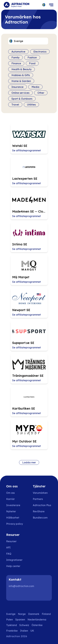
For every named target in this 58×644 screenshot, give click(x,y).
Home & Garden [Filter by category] (21, 81)
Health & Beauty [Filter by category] (21, 69)
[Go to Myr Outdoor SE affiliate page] (29, 434)
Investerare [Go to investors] (13, 505)
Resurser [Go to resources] (11, 541)
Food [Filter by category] (32, 63)
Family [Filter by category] (15, 57)
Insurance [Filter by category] (17, 87)
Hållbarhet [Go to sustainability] (13, 518)
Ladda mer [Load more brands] (29, 462)
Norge (22, 614)
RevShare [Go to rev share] (39, 511)
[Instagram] (22, 594)
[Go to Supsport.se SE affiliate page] (29, 336)
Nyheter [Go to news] (11, 511)
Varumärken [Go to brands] (40, 493)
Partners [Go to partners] (38, 499)
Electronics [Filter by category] (40, 52)
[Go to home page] (16, 5)
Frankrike (12, 631)
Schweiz (24, 625)
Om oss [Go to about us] (10, 493)
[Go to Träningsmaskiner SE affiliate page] (29, 369)
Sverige (11, 614)
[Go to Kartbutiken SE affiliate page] (29, 402)
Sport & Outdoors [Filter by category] (22, 99)
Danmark (34, 614)
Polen (10, 620)
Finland (46, 614)
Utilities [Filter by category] (31, 105)
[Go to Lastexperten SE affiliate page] (29, 172)
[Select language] (44, 5)
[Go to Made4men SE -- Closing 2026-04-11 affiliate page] (29, 204)
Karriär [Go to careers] (10, 499)
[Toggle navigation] (51, 5)
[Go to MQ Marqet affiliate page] (29, 270)
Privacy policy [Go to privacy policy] (15, 524)
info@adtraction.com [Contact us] (21, 586)
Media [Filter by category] (35, 87)
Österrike (37, 625)
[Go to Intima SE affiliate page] (29, 237)
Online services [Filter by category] (20, 93)
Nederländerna (37, 620)
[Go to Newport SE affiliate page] (29, 303)
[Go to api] (15, 547)
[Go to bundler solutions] (42, 518)
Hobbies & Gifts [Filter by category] (21, 75)
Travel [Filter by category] (15, 105)
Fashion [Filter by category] (32, 57)
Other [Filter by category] (41, 93)
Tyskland (12, 625)
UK (32, 631)
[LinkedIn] (12, 594)
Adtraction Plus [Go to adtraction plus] (42, 505)
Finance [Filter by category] (16, 63)
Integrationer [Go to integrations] (14, 560)
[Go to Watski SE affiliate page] (29, 139)
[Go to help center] (15, 566)
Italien (24, 631)
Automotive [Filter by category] (18, 52)
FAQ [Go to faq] (9, 554)
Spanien (20, 620)
